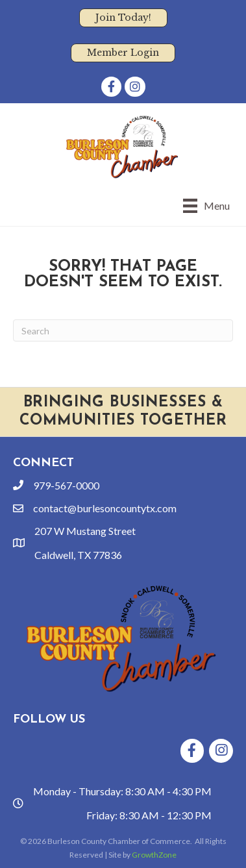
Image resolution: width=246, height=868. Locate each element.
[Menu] (206, 205)
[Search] (123, 330)
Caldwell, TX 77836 (78, 555)
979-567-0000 (66, 485)
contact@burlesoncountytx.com (105, 508)
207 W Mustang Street (85, 531)
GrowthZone (154, 855)
